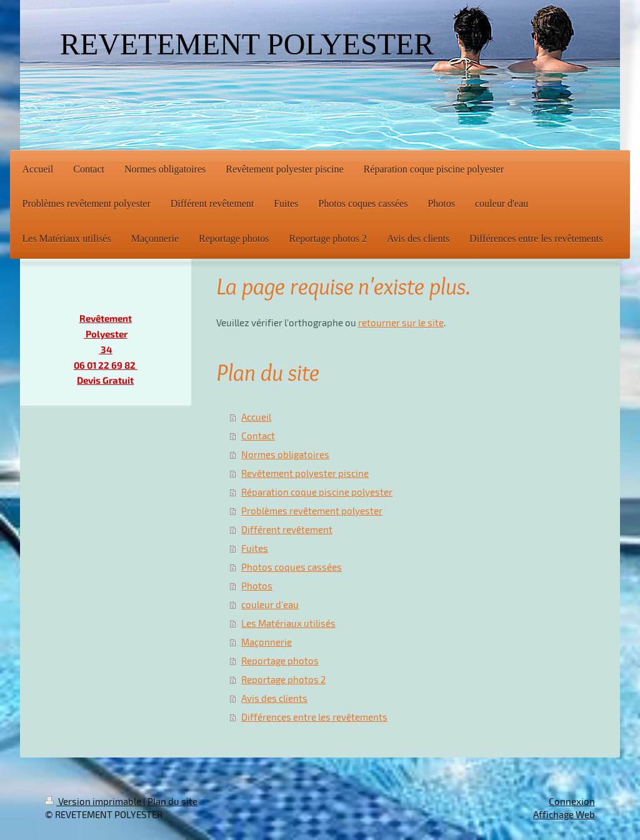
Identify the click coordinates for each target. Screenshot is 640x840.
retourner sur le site (401, 322)
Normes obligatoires (285, 454)
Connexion (572, 801)
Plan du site (172, 801)
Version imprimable (94, 801)
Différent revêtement (287, 529)
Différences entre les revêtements (314, 717)
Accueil (256, 417)
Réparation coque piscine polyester (317, 492)
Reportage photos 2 (283, 679)
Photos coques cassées (292, 567)
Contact (258, 436)
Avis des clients (274, 698)
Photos (257, 586)
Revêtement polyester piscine (305, 473)
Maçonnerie (267, 642)
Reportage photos (280, 661)
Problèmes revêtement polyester (312, 511)
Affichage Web (564, 814)
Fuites (255, 548)
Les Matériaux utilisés (288, 623)
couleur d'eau (270, 604)
